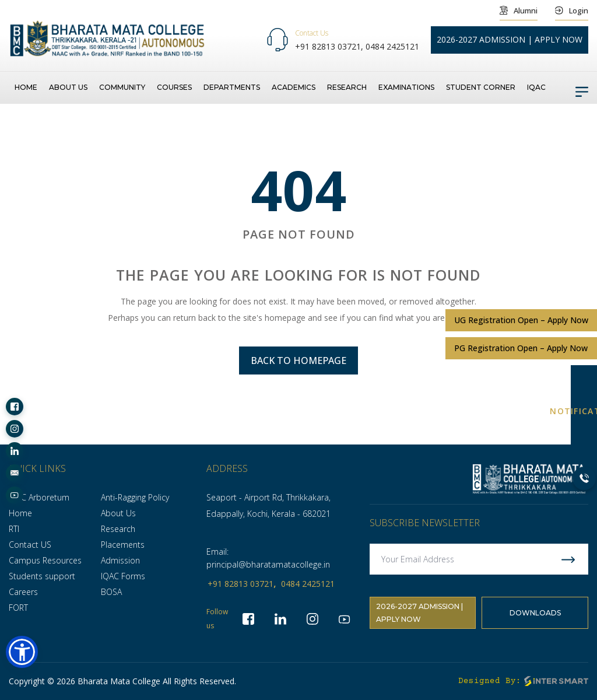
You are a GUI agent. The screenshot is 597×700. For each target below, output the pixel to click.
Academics (294, 87)
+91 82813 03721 (240, 584)
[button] (22, 652)
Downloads (535, 613)
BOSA (111, 592)
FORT (18, 608)
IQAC (536, 87)
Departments (232, 87)
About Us (118, 513)
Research (347, 87)
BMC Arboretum (39, 497)
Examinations (406, 87)
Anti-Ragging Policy (135, 497)
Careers (23, 592)
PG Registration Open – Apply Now (521, 348)
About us (68, 87)
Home (26, 87)
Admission (120, 560)
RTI (14, 529)
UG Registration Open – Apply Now (521, 320)
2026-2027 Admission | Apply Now (419, 613)
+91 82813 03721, (330, 46)
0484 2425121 (392, 46)
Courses (174, 87)
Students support (42, 576)
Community (122, 87)
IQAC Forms (123, 576)
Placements (123, 545)
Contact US (30, 545)
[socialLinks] (15, 407)
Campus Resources (45, 560)
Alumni (519, 10)
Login (572, 10)
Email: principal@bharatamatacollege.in (268, 558)
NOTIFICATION (584, 412)
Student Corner (481, 87)
